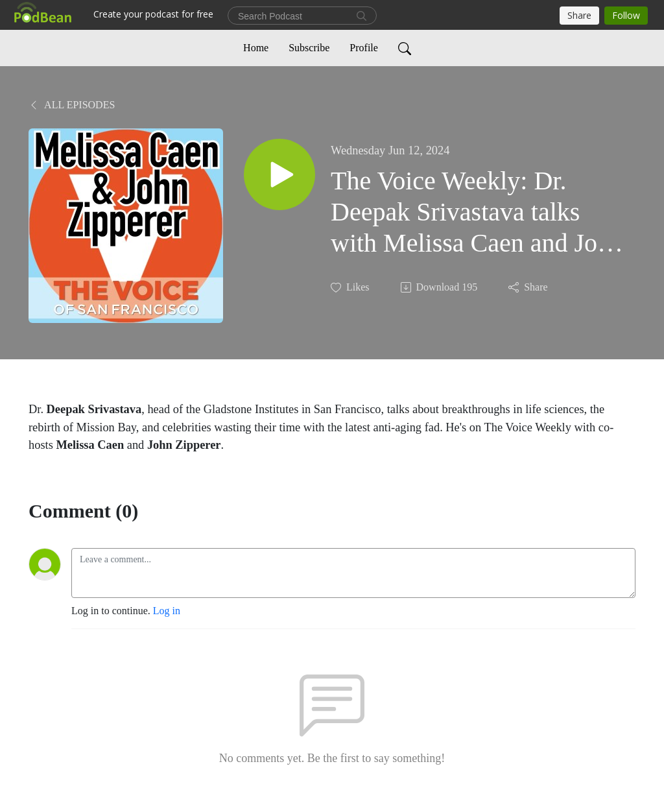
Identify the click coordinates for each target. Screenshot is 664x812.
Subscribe (309, 48)
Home (256, 48)
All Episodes (72, 105)
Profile (364, 48)
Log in (167, 611)
